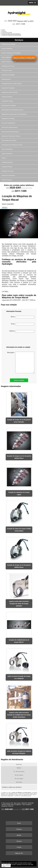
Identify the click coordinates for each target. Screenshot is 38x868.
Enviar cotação (19, 380)
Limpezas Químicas (7, 97)
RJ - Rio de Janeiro (19, 772)
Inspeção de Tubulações (8, 88)
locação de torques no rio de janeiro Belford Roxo (19, 457)
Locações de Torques (7, 101)
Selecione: (19, 764)
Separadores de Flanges (8, 119)
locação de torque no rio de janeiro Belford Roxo (19, 566)
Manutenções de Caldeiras (9, 105)
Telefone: (22, 331)
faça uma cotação (24, 58)
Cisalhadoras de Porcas (8, 66)
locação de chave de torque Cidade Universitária (19, 530)
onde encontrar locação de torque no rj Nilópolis (19, 677)
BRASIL (19, 768)
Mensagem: (21, 362)
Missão (19, 835)
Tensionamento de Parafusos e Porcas (12, 145)
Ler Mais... (6, 292)
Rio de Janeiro (19, 775)
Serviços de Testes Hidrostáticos (11, 132)
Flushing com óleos (7, 71)
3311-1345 (21, 24)
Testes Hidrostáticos (7, 149)
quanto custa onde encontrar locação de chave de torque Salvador (19, 604)
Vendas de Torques (7, 180)
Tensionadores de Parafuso (9, 140)
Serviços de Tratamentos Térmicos (11, 136)
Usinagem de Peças (7, 167)
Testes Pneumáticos (7, 154)
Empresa (19, 829)
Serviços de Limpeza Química (10, 127)
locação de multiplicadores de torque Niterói (19, 641)
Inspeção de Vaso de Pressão (10, 92)
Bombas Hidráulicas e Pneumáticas (11, 53)
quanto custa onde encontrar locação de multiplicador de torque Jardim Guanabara (19, 715)
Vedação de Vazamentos (8, 175)
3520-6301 (12, 21)
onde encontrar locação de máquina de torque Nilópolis (19, 752)
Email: (23, 324)
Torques (4, 158)
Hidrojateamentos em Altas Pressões (12, 84)
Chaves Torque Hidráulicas (9, 62)
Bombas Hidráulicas (7, 49)
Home (19, 823)
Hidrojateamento (6, 79)
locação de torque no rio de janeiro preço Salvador (19, 421)
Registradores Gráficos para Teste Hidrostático (14, 114)
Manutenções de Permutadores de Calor (13, 110)
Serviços (19, 40)
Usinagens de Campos (8, 171)
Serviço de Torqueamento (9, 123)
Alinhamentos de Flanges (9, 44)
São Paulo (19, 782)
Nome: (22, 317)
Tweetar (5, 208)
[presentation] (17, 340)
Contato (19, 847)
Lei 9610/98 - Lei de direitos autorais (23, 796)
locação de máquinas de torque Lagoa (19, 493)
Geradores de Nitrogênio (8, 75)
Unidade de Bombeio (7, 162)
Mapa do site (19, 853)
